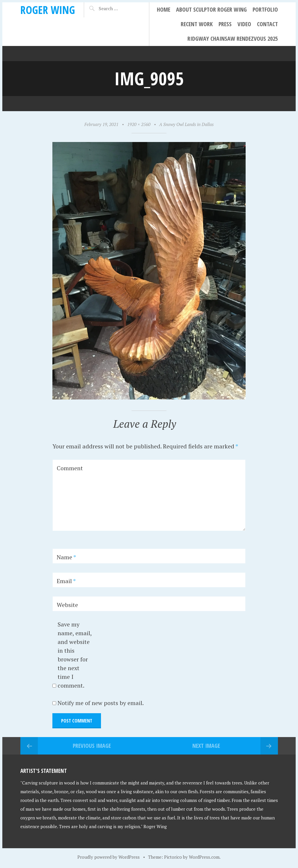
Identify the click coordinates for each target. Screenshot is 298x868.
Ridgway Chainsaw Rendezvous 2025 (233, 39)
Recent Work (197, 24)
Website (67, 605)
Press (225, 24)
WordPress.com (204, 857)
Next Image (206, 746)
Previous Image (92, 746)
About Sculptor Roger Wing (211, 9)
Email (66, 581)
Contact (267, 24)
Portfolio (265, 9)
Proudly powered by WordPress (109, 857)
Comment (70, 468)
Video (244, 24)
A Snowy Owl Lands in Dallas (186, 124)
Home (164, 9)
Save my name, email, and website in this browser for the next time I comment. (75, 655)
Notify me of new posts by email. (101, 703)
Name (66, 557)
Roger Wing (48, 10)
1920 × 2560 (139, 124)
